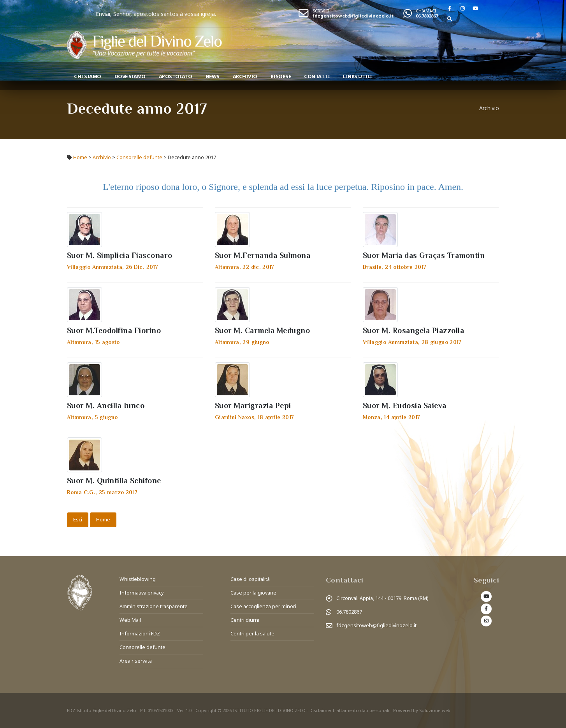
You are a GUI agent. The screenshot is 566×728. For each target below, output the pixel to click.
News (213, 76)
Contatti (317, 76)
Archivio (245, 76)
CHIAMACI (426, 11)
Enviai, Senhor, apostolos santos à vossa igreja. (191, 14)
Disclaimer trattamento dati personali (349, 710)
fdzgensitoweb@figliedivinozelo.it (353, 16)
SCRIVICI (321, 11)
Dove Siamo (130, 76)
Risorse (281, 76)
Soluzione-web (435, 710)
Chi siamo (88, 76)
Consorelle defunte (139, 157)
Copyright (206, 710)
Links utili (358, 76)
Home (80, 157)
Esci (78, 519)
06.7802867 (427, 16)
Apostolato (176, 76)
